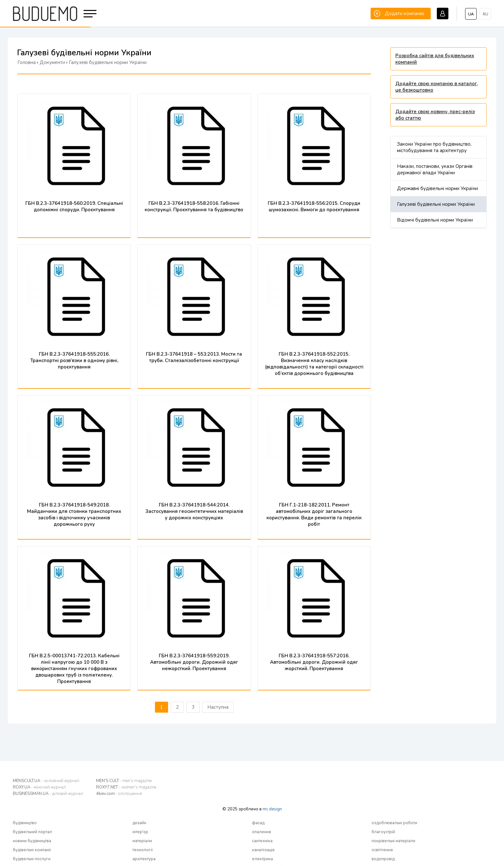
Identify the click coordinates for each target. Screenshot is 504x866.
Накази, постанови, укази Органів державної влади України (435, 169)
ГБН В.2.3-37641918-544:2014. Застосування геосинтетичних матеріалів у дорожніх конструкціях (194, 511)
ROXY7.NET (126, 787)
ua (471, 14)
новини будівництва (32, 841)
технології (143, 850)
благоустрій (383, 832)
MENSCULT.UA (46, 781)
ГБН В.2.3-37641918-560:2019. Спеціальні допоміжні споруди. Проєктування (74, 206)
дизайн (139, 823)
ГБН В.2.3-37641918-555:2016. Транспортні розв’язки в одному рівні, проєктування (74, 360)
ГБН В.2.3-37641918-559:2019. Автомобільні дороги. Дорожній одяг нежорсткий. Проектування (194, 662)
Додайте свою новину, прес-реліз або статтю (435, 115)
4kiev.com (119, 794)
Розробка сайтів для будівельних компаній (435, 59)
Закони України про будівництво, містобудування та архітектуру (434, 147)
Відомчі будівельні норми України (435, 220)
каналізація (263, 850)
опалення (261, 832)
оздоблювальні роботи (394, 823)
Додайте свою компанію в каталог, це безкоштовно (437, 87)
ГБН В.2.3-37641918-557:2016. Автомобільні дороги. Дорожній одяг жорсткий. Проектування (314, 662)
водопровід (383, 859)
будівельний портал (32, 832)
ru (486, 14)
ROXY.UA (39, 787)
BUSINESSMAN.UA (48, 794)
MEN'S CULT (124, 781)
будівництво (25, 823)
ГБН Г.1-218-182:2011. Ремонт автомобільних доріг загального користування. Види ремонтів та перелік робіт (314, 515)
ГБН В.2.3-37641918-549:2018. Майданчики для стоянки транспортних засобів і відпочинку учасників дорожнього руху (74, 515)
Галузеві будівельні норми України (436, 204)
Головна (27, 62)
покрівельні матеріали (393, 841)
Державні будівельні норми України (437, 188)
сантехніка (262, 841)
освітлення (382, 850)
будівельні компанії (32, 850)
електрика (262, 859)
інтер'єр (140, 832)
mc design (272, 809)
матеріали (142, 841)
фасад (258, 823)
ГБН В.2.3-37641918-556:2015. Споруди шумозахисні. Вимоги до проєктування (314, 206)
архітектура (144, 859)
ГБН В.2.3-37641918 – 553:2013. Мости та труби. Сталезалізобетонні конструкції (194, 357)
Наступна (218, 707)
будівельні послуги (32, 859)
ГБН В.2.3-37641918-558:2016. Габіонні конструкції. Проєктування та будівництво (194, 206)
